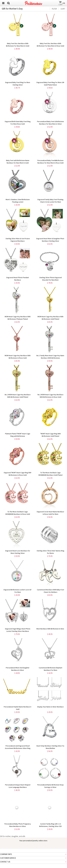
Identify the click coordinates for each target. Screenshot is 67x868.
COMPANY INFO (6, 854)
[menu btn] (3, 3)
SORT (63, 9)
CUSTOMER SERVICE (8, 858)
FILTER (54, 9)
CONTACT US (5, 862)
